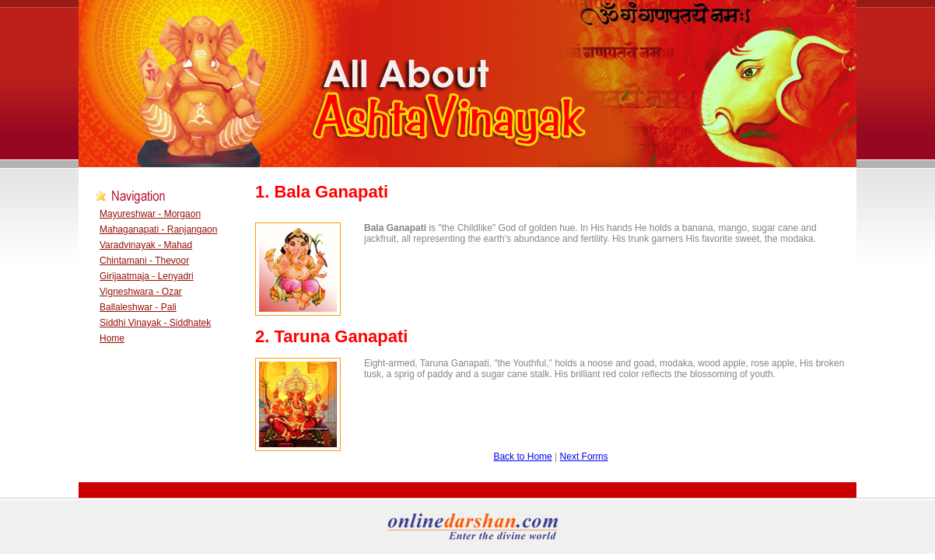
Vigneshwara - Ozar (141, 292)
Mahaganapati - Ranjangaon (158, 229)
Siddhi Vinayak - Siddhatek (155, 323)
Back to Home (522, 457)
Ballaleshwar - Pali (138, 307)
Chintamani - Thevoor (144, 261)
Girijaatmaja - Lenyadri (147, 276)
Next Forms (584, 457)
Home (112, 338)
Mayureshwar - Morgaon (150, 214)
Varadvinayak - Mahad (146, 245)
